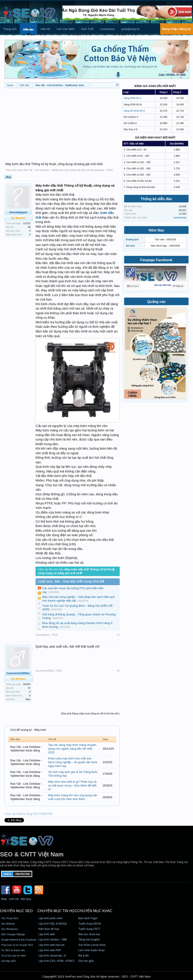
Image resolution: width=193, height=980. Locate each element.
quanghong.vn (130, 29)
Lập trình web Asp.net (51, 945)
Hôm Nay (156, 230)
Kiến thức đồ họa (49, 929)
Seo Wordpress (10, 929)
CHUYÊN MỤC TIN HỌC (57, 911)
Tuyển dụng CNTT (89, 929)
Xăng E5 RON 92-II (134, 111)
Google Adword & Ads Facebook (19, 940)
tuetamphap (180, 217)
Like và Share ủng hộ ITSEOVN (28, 814)
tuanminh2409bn (45, 671)
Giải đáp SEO (9, 961)
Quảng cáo (156, 302)
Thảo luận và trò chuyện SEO (17, 945)
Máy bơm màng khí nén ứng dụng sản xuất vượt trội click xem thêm (73, 797)
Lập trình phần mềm (50, 918)
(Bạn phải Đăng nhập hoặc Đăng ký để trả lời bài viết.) (90, 713)
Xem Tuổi (87, 29)
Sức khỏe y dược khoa (92, 945)
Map (4, 899)
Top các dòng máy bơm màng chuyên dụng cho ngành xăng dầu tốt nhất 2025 (72, 749)
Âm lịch (130, 246)
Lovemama (107, 29)
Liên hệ (45, 29)
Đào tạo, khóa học (89, 934)
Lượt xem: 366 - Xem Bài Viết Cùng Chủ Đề (71, 581)
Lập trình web (47, 934)
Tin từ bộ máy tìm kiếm (14, 956)
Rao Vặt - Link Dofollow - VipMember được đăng (50, 170)
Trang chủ (10, 29)
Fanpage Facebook (156, 260)
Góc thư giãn (86, 961)
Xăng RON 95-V (132, 98)
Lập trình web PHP (50, 950)
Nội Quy (26, 899)
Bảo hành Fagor (88, 918)
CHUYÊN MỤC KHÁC (95, 911)
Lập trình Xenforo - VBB (53, 940)
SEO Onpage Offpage (13, 934)
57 (29, 688)
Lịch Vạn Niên (66, 29)
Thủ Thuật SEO (10, 918)
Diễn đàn (28, 30)
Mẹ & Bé (84, 956)
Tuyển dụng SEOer (90, 924)
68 (29, 227)
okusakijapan (97, 170)
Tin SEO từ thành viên (13, 950)
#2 (118, 671)
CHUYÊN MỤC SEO (16, 911)
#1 (118, 635)
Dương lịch (132, 239)
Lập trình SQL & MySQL (53, 924)
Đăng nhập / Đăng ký (177, 29)
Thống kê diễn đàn (156, 199)
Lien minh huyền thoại (92, 950)
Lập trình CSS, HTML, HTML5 (56, 961)
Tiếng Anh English (89, 940)
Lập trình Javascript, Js (52, 956)
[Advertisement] (62, 122)
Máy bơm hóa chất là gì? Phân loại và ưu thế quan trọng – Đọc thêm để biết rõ (72, 785)
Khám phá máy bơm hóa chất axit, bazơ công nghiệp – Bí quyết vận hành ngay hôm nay (73, 762)
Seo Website (8, 924)
